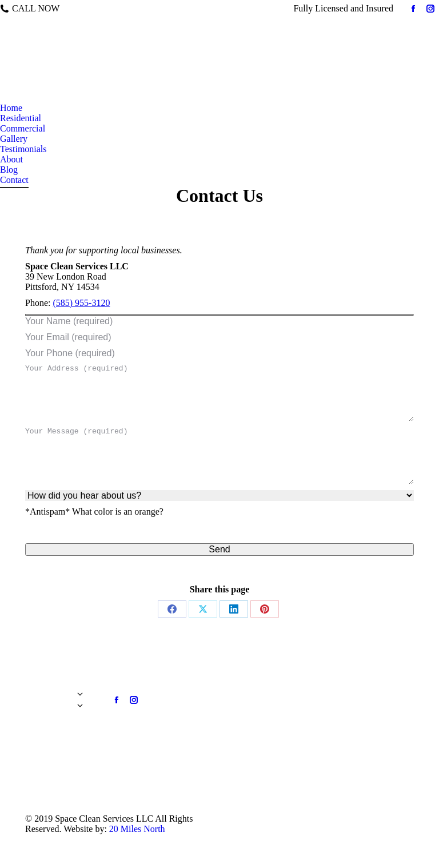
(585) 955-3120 (81, 303)
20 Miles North (137, 829)
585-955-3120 (88, 8)
